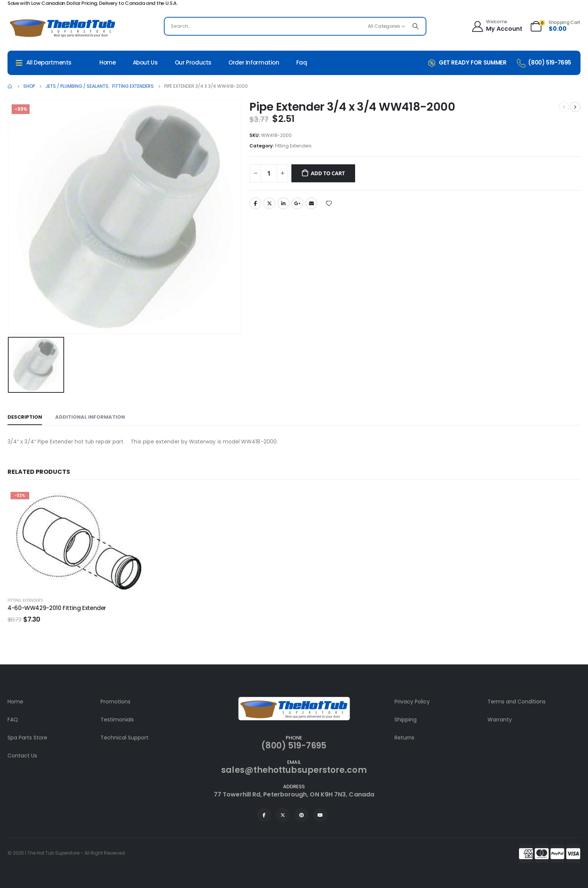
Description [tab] (25, 417)
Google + (297, 203)
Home (108, 62)
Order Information (254, 62)
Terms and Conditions (517, 702)
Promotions (115, 702)
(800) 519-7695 (294, 746)
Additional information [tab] (90, 417)
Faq (302, 62)
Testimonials (117, 720)
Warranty (500, 720)
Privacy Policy (412, 702)
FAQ (13, 720)
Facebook (255, 203)
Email (311, 203)
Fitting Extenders (293, 146)
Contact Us (22, 756)
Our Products (193, 62)
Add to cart (328, 173)
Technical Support (124, 738)
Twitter (269, 203)
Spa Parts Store (27, 738)
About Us (145, 62)
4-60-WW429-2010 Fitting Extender (57, 608)
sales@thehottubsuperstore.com (294, 770)
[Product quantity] (269, 173)
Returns (404, 738)
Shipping (406, 720)
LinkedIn (283, 203)
